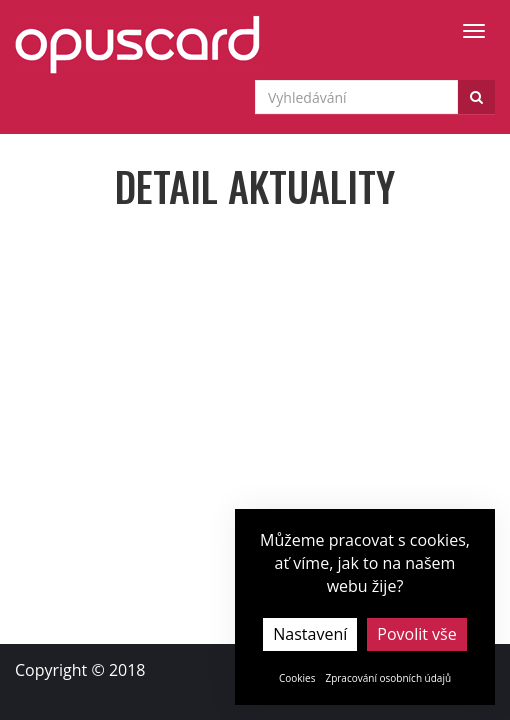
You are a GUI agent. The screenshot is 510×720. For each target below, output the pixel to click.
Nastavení (310, 634)
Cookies (297, 678)
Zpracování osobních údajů (388, 678)
